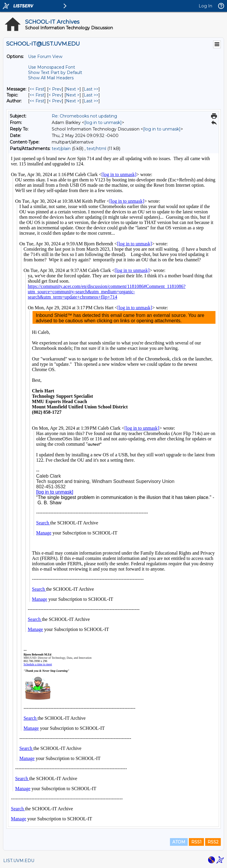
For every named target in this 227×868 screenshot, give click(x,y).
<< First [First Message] (37, 89)
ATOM (179, 842)
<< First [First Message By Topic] (37, 95)
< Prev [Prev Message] (55, 89)
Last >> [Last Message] (91, 89)
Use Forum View (45, 57)
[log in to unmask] (103, 123)
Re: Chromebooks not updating (84, 116)
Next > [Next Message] (73, 89)
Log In (205, 6)
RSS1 (196, 842)
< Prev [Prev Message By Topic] (55, 95)
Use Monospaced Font (52, 67)
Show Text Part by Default (55, 73)
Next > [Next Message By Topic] (73, 95)
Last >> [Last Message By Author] (91, 101)
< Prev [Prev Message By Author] (55, 101)
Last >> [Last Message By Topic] (91, 95)
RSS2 (213, 842)
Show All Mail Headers (51, 78)
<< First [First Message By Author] (37, 101)
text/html (96, 149)
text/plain (61, 149)
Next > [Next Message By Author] (73, 101)
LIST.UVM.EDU (19, 861)
